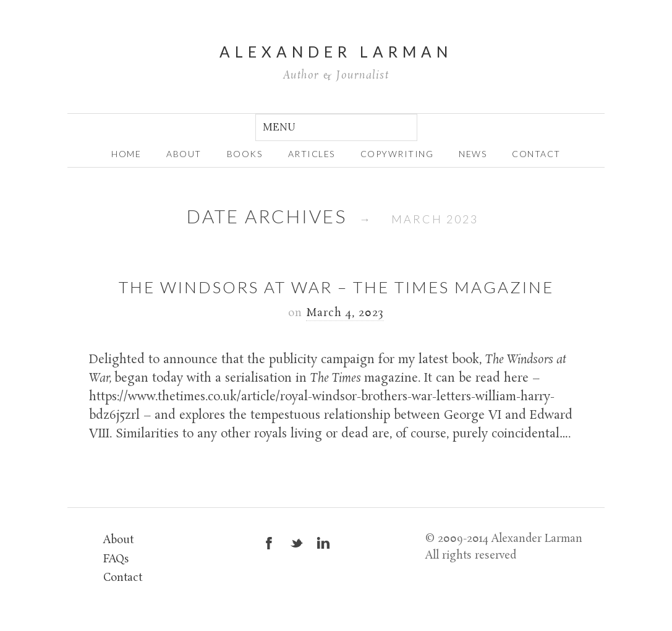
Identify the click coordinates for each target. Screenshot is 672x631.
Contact (536, 154)
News (473, 154)
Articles (312, 154)
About (118, 540)
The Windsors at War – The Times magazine (336, 287)
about (184, 154)
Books (245, 154)
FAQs (116, 560)
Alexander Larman (336, 52)
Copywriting (397, 154)
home (126, 154)
